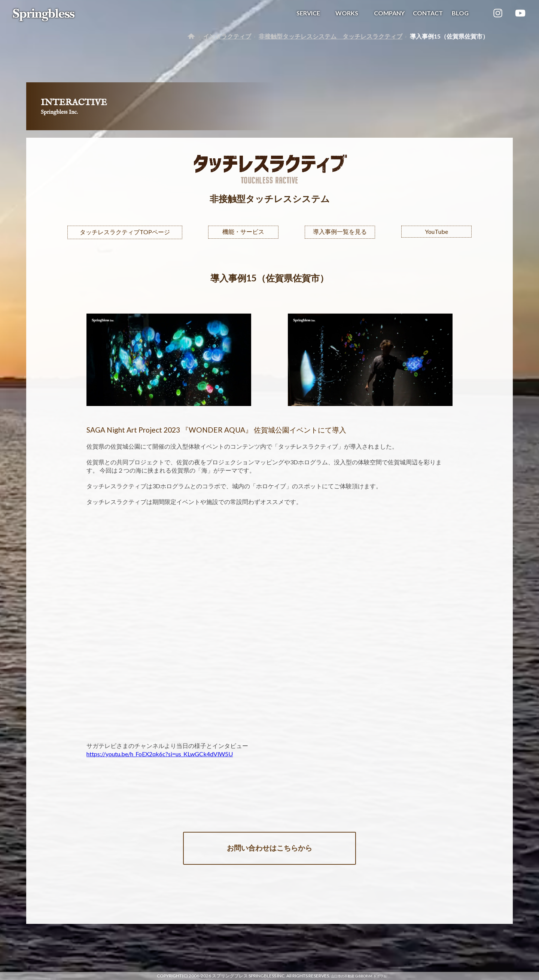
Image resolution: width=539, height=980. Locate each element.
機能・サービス (243, 231)
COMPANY (389, 13)
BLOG (460, 13)
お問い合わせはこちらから (269, 848)
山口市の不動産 (343, 976)
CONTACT (428, 13)
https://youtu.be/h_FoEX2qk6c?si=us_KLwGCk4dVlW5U (160, 754)
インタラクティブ (227, 36)
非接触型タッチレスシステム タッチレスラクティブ (331, 36)
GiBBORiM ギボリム (371, 976)
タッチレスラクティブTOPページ (125, 232)
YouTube (436, 231)
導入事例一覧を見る (340, 231)
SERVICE (308, 13)
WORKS (347, 13)
